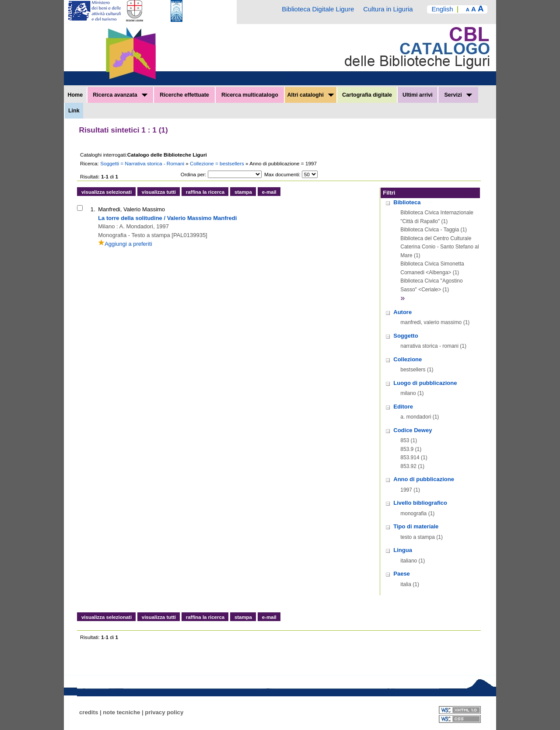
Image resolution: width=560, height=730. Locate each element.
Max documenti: (282, 174)
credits (89, 712)
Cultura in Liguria (388, 9)
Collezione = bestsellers (218, 163)
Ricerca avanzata (120, 95)
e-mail (269, 192)
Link (74, 111)
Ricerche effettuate (184, 95)
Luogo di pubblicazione (425, 383)
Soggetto (406, 336)
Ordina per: (193, 174)
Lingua (403, 550)
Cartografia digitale (367, 95)
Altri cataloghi (311, 95)
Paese (402, 574)
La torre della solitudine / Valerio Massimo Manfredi (167, 218)
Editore (403, 407)
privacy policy (164, 712)
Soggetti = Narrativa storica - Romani (143, 163)
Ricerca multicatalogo (250, 95)
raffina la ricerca (205, 192)
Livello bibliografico (420, 503)
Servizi (458, 95)
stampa (243, 192)
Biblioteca (407, 202)
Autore (402, 312)
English (442, 9)
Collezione (408, 359)
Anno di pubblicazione (424, 479)
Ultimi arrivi (418, 95)
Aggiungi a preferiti (125, 244)
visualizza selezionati (107, 192)
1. (93, 209)
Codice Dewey (413, 430)
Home (75, 95)
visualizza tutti (159, 192)
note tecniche (121, 712)
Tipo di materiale (416, 526)
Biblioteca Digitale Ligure (318, 9)
